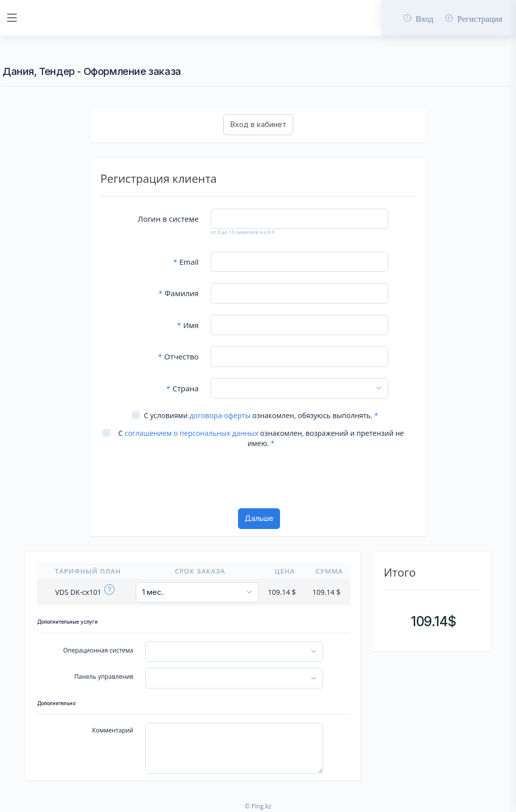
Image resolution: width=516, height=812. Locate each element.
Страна (182, 388)
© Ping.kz (258, 806)
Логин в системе (168, 219)
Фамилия (178, 293)
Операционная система (98, 650)
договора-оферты (220, 415)
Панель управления (104, 677)
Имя (188, 325)
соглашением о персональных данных (191, 433)
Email (186, 262)
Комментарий (113, 730)
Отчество (178, 356)
